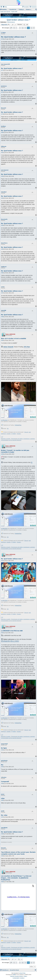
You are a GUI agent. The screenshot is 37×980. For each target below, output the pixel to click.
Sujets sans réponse (5, 12)
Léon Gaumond (5, 170)
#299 (2, 856)
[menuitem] (5, 7)
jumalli (3, 811)
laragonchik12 (4, 744)
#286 (2, 273)
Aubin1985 (4, 310)
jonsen (3, 794)
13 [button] (31, 28)
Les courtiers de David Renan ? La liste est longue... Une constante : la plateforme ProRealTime (16, 878)
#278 (2, 92)
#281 (2, 153)
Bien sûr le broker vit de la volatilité (14, 338)
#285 (2, 249)
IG (8, 429)
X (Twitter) (14, 434)
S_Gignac (3, 33)
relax (3, 798)
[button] (11, 28)
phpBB (14, 975)
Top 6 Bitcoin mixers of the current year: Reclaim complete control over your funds (18, 853)
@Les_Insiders (15, 641)
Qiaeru (25, 976)
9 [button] (20, 28)
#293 (2, 750)
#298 (2, 834)
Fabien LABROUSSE (10, 334)
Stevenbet (3, 848)
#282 (2, 176)
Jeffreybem (4, 777)
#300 (2, 882)
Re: (2, 765)
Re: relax (4, 815)
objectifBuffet (4, 828)
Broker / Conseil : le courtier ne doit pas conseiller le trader (15, 451)
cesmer (3, 287)
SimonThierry (4, 243)
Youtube (19, 434)
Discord (26, 432)
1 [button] (16, 28)
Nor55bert (3, 126)
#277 (2, 70)
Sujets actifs (14, 12)
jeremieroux (4, 86)
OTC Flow (27, 347)
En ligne (4, 748)
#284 (2, 225)
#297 (2, 817)
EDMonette (4, 146)
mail (30, 432)
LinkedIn (8, 434)
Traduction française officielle (16, 976)
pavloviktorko (4, 761)
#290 (2, 454)
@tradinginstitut (6, 641)
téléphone (3, 434)
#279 (2, 114)
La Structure (4, 420)
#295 (2, 784)
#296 (2, 800)
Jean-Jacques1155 (5, 64)
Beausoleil (4, 108)
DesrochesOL (4, 219)
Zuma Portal (22, 973)
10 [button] (23, 28)
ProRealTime (18, 425)
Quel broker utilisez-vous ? (18, 20)
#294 (2, 767)
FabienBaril (4, 192)
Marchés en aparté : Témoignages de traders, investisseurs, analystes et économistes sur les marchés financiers (18, 439)
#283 (2, 198)
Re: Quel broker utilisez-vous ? (13, 37)
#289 (2, 340)
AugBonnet (4, 267)
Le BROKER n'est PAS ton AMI (12, 631)
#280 (2, 132)
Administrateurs (11, 22)
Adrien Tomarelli (8, 347)
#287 (2, 293)
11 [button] (25, 28)
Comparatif (5, 782)
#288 (2, 317)
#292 (2, 633)
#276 (2, 39)
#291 (2, 561)
